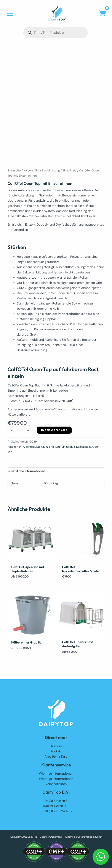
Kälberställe (31, 170)
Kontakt (56, 751)
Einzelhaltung (51, 170)
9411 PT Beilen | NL (56, 806)
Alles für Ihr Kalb (56, 757)
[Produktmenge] (20, 430)
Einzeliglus (69, 170)
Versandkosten (56, 784)
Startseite (14, 170)
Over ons (56, 746)
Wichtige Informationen (56, 774)
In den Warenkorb (54, 430)
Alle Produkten (33, 447)
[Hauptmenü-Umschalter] (10, 14)
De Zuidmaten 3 (56, 801)
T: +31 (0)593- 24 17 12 (56, 811)
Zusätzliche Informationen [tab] (26, 471)
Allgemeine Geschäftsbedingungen (84, 837)
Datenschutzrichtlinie (51, 837)
